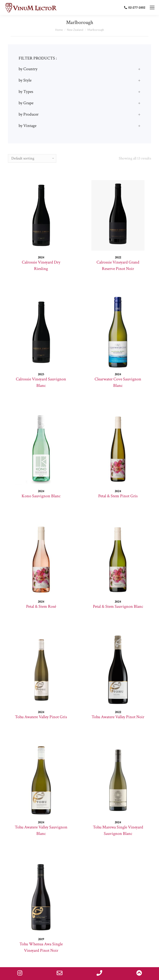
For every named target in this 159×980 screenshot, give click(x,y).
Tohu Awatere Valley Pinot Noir (118, 717)
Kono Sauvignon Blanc (41, 496)
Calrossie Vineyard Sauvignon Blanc (41, 382)
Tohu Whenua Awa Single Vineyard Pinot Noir (41, 947)
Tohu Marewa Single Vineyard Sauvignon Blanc (118, 830)
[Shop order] (32, 158)
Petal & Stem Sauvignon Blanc (118, 606)
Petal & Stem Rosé (41, 606)
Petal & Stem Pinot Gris (118, 496)
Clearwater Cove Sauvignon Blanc (118, 382)
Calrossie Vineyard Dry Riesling (41, 265)
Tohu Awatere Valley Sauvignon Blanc (41, 830)
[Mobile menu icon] (152, 7)
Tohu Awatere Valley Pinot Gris (41, 717)
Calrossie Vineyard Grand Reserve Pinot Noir (118, 265)
